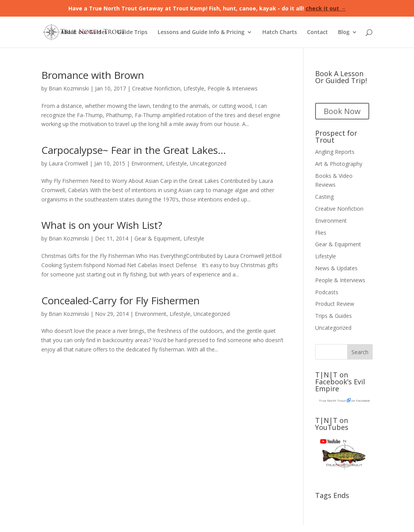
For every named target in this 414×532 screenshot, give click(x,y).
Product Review (335, 304)
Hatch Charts (280, 32)
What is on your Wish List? (102, 225)
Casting (324, 197)
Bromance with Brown (93, 75)
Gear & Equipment (157, 238)
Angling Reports (335, 152)
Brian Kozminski (69, 88)
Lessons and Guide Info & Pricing (201, 32)
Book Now (342, 111)
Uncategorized (208, 163)
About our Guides (84, 32)
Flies (321, 233)
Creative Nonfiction (156, 88)
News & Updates (336, 268)
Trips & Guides (333, 316)
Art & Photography (339, 164)
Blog (344, 32)
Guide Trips (132, 32)
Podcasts (327, 292)
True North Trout (332, 400)
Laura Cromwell (68, 163)
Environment (147, 163)
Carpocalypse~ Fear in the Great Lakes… (134, 150)
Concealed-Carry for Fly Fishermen (120, 300)
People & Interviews (232, 88)
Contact (317, 32)
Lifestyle (194, 88)
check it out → (326, 8)
